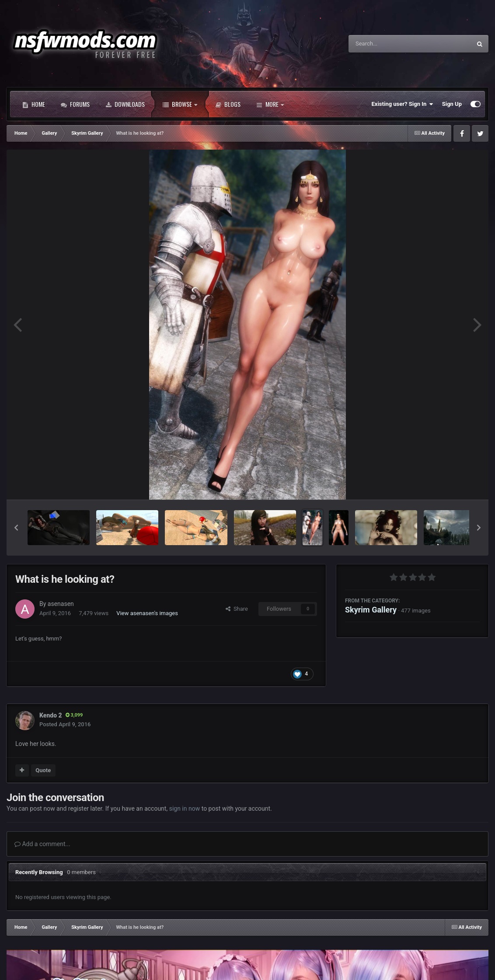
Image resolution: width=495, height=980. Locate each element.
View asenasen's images (147, 613)
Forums (75, 104)
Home (34, 104)
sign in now (185, 808)
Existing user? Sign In (403, 104)
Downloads (125, 104)
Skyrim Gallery (371, 610)
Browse (180, 104)
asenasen (61, 604)
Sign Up (452, 104)
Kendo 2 (51, 715)
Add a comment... (42, 844)
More (270, 104)
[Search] (388, 44)
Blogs (228, 104)
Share (237, 609)
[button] (16, 528)
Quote (43, 770)
